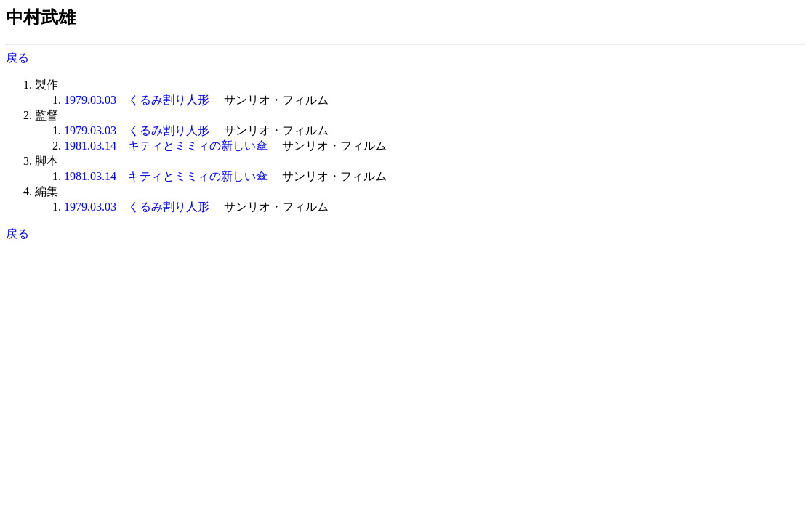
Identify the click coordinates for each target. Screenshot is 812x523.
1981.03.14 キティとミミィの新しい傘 (166, 146)
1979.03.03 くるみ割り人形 (137, 100)
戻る (17, 58)
